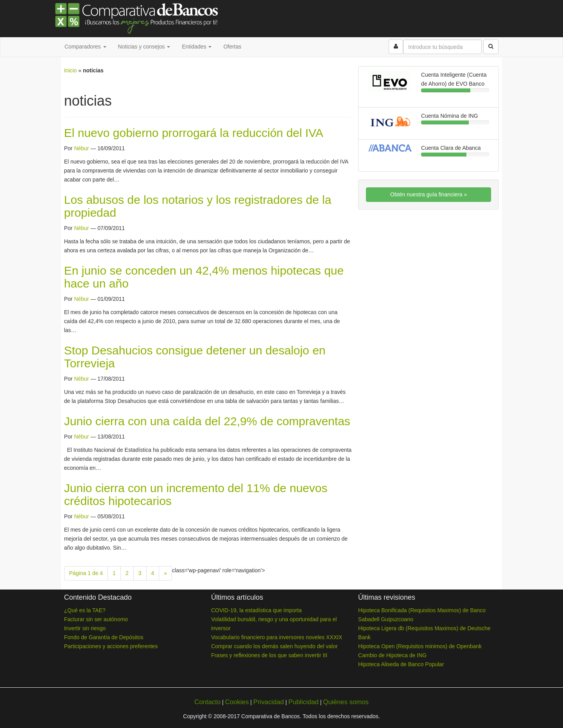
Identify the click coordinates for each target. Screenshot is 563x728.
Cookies (237, 702)
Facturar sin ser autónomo (96, 619)
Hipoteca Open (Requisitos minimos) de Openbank (420, 646)
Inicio (71, 70)
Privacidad (269, 702)
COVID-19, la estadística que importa (256, 610)
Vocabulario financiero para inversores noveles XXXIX (277, 637)
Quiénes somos (346, 702)
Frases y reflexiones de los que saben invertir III (269, 655)
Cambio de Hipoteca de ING (392, 655)
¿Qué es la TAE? (85, 610)
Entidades (197, 47)
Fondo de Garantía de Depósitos (104, 637)
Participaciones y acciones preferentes (111, 646)
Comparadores (85, 47)
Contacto (207, 702)
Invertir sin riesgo (85, 628)
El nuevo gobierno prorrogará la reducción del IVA (194, 133)
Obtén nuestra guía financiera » (429, 194)
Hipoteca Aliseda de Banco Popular (401, 664)
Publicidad (303, 702)
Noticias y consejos (144, 47)
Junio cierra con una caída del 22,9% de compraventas (207, 421)
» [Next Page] (165, 573)
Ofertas (232, 47)
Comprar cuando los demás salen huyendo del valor (274, 646)
